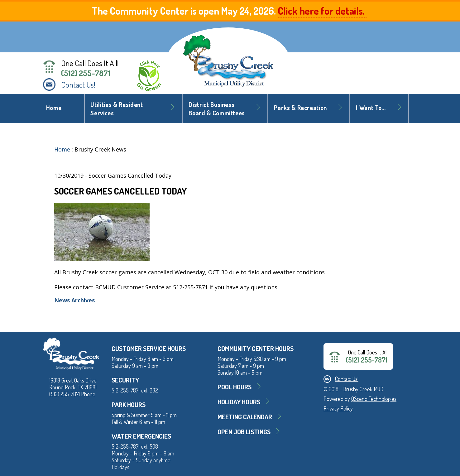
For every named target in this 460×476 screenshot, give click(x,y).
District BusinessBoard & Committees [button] (217, 109)
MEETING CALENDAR (245, 417)
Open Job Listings (244, 432)
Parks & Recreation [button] (300, 108)
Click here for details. (322, 11)
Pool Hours (235, 387)
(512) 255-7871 (86, 73)
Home (54, 108)
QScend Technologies (374, 399)
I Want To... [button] (371, 108)
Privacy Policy (338, 408)
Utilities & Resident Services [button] (117, 109)
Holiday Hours (239, 402)
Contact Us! (78, 84)
